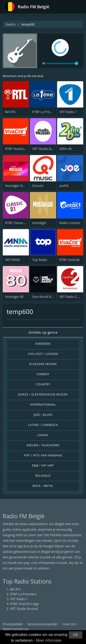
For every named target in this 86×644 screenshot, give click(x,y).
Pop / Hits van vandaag (43, 455)
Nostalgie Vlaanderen (21, 186)
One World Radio (45, 297)
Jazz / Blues (43, 415)
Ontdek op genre (43, 332)
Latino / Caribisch (43, 425)
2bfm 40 (66, 149)
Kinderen (43, 344)
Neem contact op (16, 629)
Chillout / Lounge (43, 354)
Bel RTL (11, 112)
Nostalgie (39, 223)
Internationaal (43, 405)
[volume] (62, 63)
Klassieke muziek (43, 364)
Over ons (70, 624)
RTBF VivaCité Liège (19, 149)
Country (43, 384)
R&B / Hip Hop (43, 466)
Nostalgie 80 (14, 297)
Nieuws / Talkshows (43, 445)
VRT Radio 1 (68, 112)
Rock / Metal (43, 486)
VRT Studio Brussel (46, 149)
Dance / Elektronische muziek (43, 394)
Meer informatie (49, 640)
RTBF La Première (45, 112)
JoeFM (64, 186)
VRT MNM (12, 260)
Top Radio (40, 260)
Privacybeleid (13, 624)
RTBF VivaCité (69, 260)
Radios (11, 24)
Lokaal (43, 435)
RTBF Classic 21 (17, 223)
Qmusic (38, 186)
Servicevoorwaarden (43, 624)
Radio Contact (70, 223)
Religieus (43, 476)
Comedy (43, 374)
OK (76, 635)
